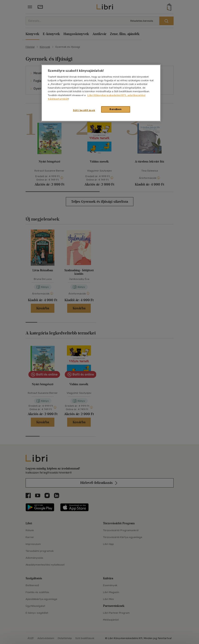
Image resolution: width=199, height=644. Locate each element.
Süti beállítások (84, 110)
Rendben (116, 109)
